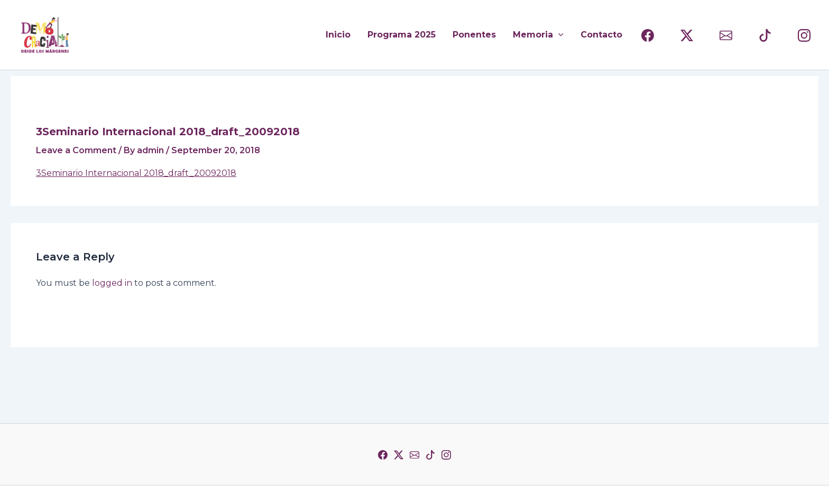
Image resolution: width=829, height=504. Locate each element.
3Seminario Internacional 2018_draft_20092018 (136, 173)
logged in (112, 283)
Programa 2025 (402, 35)
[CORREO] (726, 35)
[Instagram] (446, 455)
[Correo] (414, 455)
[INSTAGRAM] (804, 35)
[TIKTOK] (765, 35)
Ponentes (474, 35)
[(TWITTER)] (687, 35)
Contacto (601, 35)
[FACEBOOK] (648, 35)
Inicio (338, 35)
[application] (558, 35)
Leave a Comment (76, 150)
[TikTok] (430, 455)
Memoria (538, 35)
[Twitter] (399, 455)
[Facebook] (383, 455)
